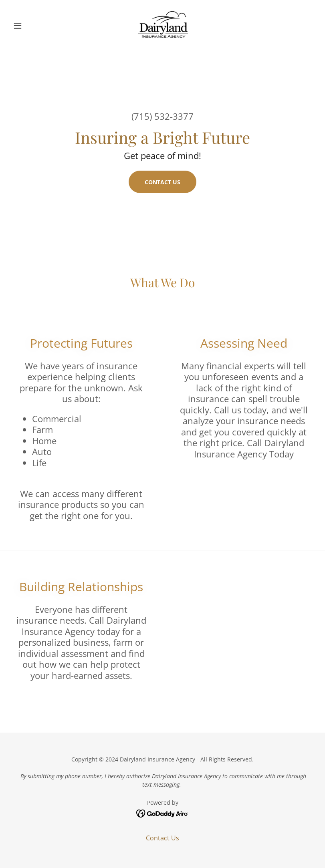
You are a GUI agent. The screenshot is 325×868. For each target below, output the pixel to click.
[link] (162, 26)
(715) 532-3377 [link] (162, 116)
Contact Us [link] (162, 838)
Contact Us (162, 182)
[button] (32, 26)
